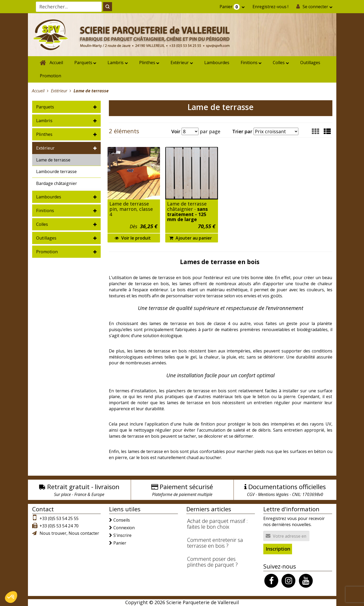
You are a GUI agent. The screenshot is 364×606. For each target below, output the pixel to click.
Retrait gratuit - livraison (83, 487)
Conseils (122, 520)
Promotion (50, 76)
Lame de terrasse (53, 160)
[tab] (67, 107)
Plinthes (147, 63)
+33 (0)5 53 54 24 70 (59, 526)
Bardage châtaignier (57, 183)
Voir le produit (133, 238)
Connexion (124, 528)
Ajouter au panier (191, 238)
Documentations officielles (287, 487)
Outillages (310, 63)
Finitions (249, 63)
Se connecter (315, 7)
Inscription (278, 549)
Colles (279, 63)
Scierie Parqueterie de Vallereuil (203, 602)
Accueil (56, 63)
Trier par (242, 131)
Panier (230, 7)
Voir (176, 131)
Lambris (116, 63)
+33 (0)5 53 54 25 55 (59, 518)
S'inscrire (122, 535)
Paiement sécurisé (186, 487)
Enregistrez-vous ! (270, 7)
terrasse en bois (170, 351)
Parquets (83, 63)
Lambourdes (217, 63)
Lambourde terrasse (56, 171)
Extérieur (180, 63)
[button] (327, 132)
